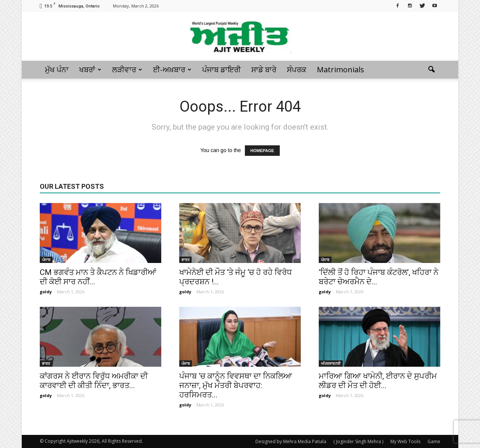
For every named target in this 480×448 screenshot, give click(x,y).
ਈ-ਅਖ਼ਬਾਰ (172, 69)
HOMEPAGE (262, 151)
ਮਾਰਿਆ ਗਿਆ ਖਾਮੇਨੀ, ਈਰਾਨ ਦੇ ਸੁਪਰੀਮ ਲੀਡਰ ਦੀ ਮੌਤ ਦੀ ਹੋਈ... (378, 381)
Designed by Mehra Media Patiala (291, 441)
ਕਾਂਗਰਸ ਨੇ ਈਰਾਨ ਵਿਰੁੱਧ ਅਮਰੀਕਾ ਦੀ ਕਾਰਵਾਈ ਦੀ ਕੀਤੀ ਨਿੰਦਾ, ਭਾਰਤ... (94, 381)
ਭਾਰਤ (185, 260)
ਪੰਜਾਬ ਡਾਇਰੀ (221, 69)
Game (434, 441)
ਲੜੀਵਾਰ (127, 69)
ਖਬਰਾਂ (90, 69)
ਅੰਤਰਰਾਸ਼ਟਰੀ (331, 363)
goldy (46, 292)
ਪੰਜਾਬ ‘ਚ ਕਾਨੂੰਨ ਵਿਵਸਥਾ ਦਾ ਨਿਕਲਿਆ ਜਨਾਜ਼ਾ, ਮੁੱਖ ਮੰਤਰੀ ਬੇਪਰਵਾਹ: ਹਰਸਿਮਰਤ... (236, 385)
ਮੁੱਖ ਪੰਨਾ (57, 69)
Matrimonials (340, 69)
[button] (431, 70)
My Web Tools (405, 441)
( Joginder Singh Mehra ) (358, 441)
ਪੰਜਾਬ (46, 260)
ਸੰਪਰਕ (297, 69)
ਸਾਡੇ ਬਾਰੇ (264, 69)
